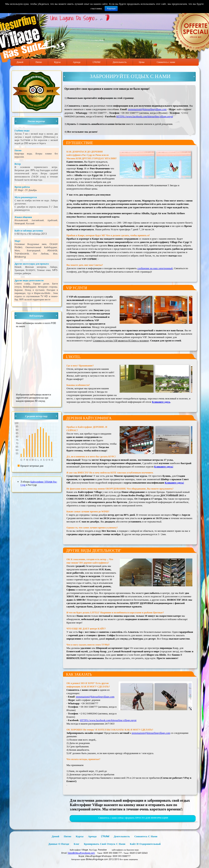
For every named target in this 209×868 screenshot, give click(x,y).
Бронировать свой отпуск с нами (104, 844)
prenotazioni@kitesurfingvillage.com (147, 109)
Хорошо (111, 9)
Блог (76, 844)
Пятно (39, 62)
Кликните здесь (161, 402)
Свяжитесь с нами (166, 62)
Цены (142, 62)
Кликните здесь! (164, 467)
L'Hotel (97, 62)
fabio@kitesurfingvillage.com (81, 853)
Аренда (77, 62)
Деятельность (120, 62)
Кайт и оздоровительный (145, 844)
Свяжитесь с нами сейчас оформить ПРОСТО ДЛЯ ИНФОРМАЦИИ (133, 818)
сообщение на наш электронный (155, 268)
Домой (20, 62)
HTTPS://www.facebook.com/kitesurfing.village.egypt (145, 116)
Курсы (57, 62)
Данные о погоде (59, 844)
